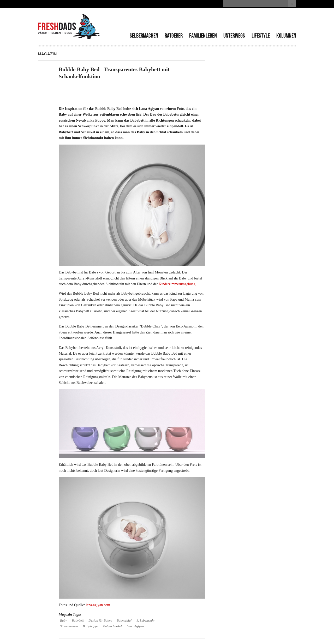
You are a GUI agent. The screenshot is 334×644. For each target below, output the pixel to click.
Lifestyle (261, 36)
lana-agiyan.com (98, 605)
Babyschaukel (112, 626)
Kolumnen (286, 36)
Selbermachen (144, 36)
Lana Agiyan (135, 626)
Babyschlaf (124, 621)
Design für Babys (100, 621)
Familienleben (203, 36)
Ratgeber (174, 36)
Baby (63, 621)
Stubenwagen (69, 626)
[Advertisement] (235, 21)
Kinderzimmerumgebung (177, 284)
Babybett (78, 621)
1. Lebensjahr (146, 621)
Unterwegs (234, 36)
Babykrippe (90, 626)
